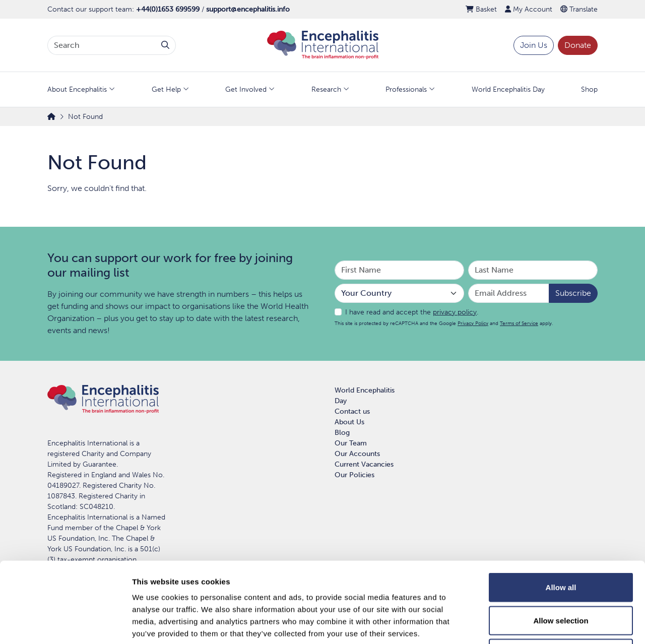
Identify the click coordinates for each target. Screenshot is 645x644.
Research (326, 89)
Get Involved (246, 89)
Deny (561, 578)
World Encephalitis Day (508, 89)
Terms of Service (519, 323)
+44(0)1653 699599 (168, 9)
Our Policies (354, 475)
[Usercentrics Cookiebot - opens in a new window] (65, 624)
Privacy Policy (473, 323)
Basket (481, 9)
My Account (529, 9)
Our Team (351, 443)
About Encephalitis (77, 89)
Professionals (406, 89)
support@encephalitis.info (248, 9)
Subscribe (573, 293)
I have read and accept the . (412, 312)
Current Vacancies (364, 464)
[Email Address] (509, 293)
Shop (589, 89)
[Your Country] (399, 293)
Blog (342, 433)
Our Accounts (357, 454)
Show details (529, 624)
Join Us (534, 45)
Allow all (561, 512)
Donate (578, 45)
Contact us (352, 411)
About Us (349, 422)
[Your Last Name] (533, 270)
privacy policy (455, 312)
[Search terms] (102, 45)
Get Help (166, 89)
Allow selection (561, 545)
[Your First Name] (399, 270)
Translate (579, 9)
